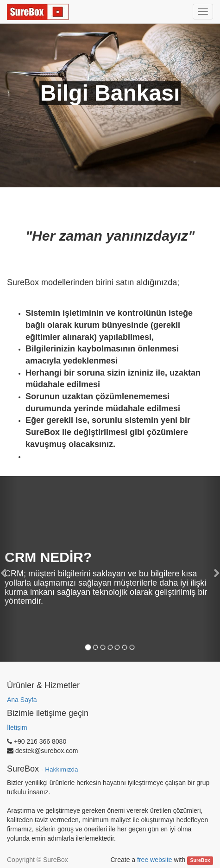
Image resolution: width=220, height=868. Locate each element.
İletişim (17, 728)
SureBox (200, 860)
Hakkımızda (61, 769)
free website (154, 860)
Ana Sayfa (22, 700)
